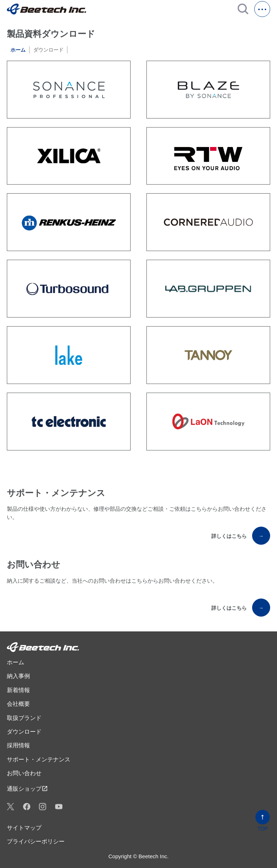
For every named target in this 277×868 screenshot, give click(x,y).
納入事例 (18, 676)
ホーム (18, 50)
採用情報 (18, 745)
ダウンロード (24, 732)
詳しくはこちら (241, 536)
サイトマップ (24, 828)
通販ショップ (27, 789)
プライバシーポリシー (36, 841)
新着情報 (18, 690)
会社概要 (18, 704)
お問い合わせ (24, 773)
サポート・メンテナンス (39, 759)
